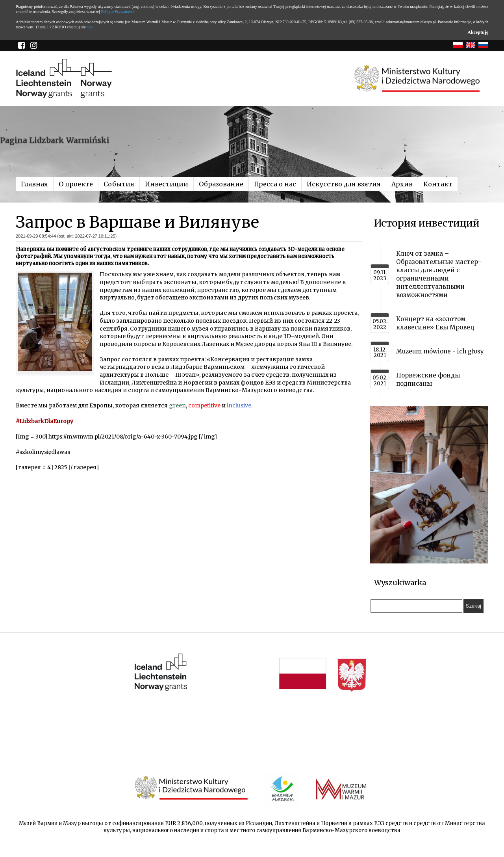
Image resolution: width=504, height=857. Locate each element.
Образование (221, 184)
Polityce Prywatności (118, 12)
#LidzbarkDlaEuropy (44, 421)
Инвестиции (167, 184)
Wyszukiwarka (400, 583)
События (119, 184)
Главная (34, 184)
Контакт (438, 184)
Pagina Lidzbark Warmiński (55, 140)
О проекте (76, 184)
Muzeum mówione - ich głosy (440, 351)
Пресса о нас (275, 184)
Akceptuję (478, 32)
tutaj (90, 27)
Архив (402, 184)
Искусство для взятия (344, 184)
